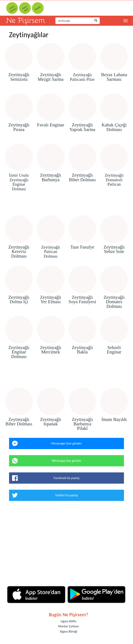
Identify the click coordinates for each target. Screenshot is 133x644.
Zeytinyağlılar (29, 35)
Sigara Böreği (68, 631)
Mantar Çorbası (68, 626)
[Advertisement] (66, 204)
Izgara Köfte (68, 621)
